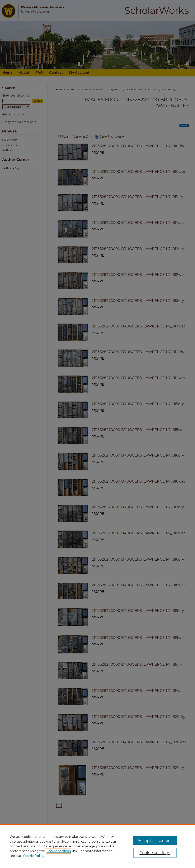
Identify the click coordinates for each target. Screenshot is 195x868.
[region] (97, 846)
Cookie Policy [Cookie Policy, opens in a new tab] (34, 856)
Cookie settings (59, 851)
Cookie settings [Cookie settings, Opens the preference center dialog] (155, 853)
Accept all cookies (155, 841)
